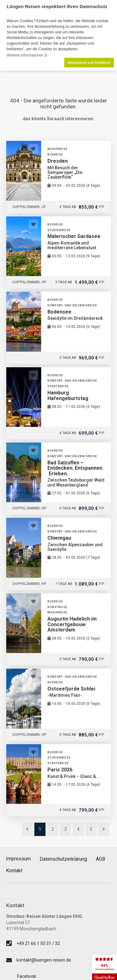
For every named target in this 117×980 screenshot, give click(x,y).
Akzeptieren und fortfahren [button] (89, 62)
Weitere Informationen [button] (27, 55)
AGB (100, 858)
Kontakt (14, 870)
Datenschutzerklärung (63, 858)
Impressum (18, 858)
